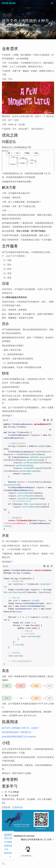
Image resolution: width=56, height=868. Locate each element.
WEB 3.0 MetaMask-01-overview (18, 836)
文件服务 (8, 842)
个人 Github (12, 792)
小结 (6, 849)
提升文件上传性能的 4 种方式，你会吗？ (21, 728)
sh (10, 15)
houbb (16, 31)
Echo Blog (9, 3)
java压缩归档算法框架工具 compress (19, 737)
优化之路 (8, 838)
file (4, 15)
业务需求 (8, 834)
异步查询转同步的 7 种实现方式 (17, 732)
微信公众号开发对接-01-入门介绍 (38, 840)
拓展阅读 (8, 846)
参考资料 (8, 853)
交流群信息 (17, 807)
